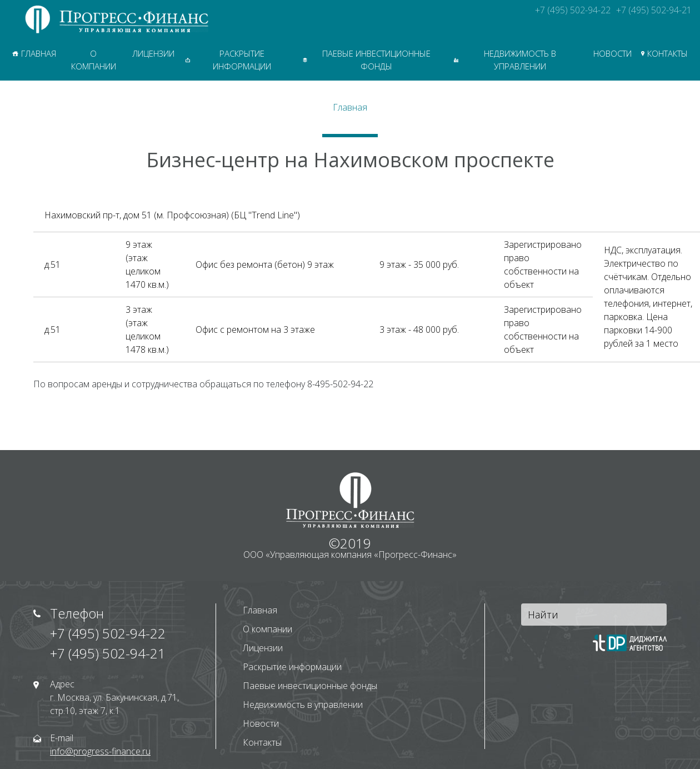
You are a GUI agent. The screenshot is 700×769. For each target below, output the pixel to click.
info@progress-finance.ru (100, 751)
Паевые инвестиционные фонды (367, 60)
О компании (94, 60)
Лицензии (153, 53)
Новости (612, 53)
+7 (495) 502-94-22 (573, 10)
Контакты (664, 53)
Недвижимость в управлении (505, 60)
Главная (34, 53)
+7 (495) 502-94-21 (654, 10)
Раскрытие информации (228, 60)
